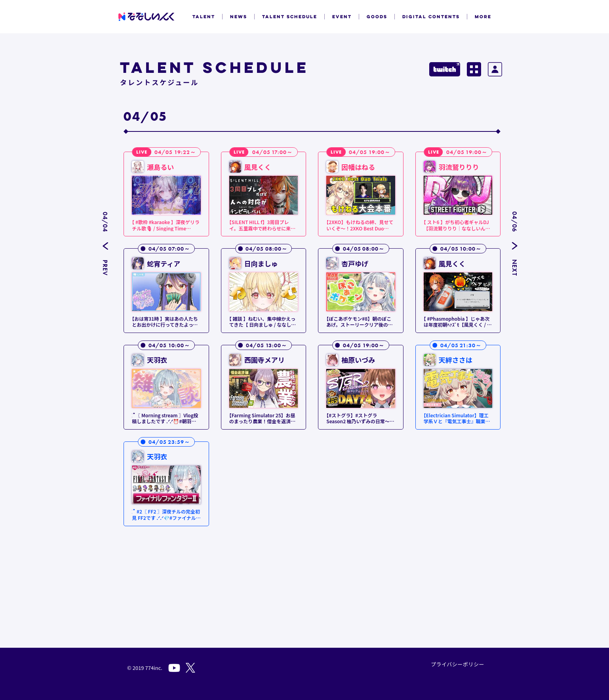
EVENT (342, 17)
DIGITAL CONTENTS (431, 17)
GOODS (377, 17)
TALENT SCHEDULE (290, 17)
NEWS (239, 17)
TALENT (204, 17)
